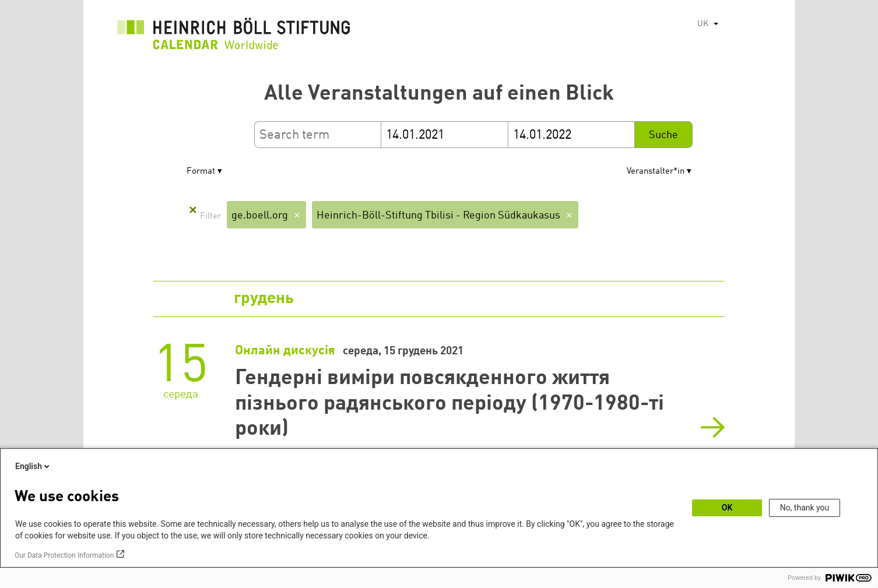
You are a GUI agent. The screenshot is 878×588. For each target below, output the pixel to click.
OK (727, 508)
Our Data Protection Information (64, 555)
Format (201, 172)
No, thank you (805, 508)
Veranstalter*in (656, 172)
